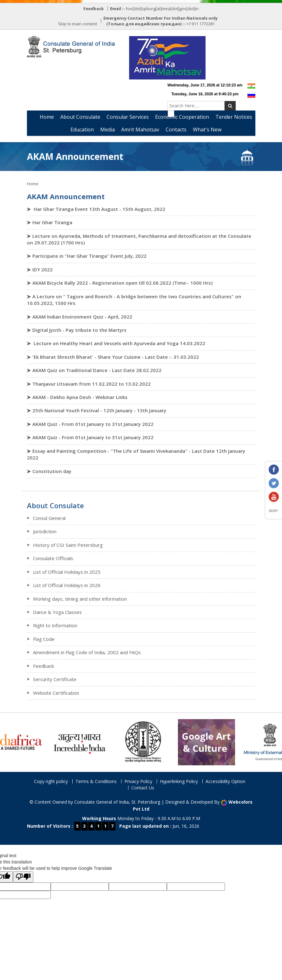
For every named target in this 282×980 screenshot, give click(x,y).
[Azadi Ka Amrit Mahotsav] (167, 58)
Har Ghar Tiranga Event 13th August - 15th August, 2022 (99, 209)
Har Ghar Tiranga (52, 222)
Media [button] (108, 130)
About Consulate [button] (80, 117)
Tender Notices (234, 117)
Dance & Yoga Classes (57, 612)
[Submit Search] (230, 106)
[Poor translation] (23, 877)
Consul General (49, 518)
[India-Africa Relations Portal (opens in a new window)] (29, 742)
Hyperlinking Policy (179, 781)
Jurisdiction (45, 531)
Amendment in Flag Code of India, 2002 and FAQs (87, 652)
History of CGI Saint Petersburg (68, 545)
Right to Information (55, 625)
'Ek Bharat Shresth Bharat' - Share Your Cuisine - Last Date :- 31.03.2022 (116, 357)
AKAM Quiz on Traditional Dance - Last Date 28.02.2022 (97, 370)
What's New (207, 130)
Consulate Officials (53, 558)
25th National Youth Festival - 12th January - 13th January (99, 410)
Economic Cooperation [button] (182, 117)
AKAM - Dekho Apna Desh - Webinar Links (80, 397)
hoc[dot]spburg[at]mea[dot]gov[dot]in (162, 9)
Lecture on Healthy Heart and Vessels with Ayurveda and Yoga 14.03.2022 (119, 343)
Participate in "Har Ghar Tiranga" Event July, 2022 (89, 256)
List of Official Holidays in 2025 (67, 572)
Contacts (176, 130)
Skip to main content (78, 24)
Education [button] (82, 130)
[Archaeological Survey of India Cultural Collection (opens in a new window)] (219, 742)
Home (47, 117)
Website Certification (56, 693)
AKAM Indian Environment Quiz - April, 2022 (82, 317)
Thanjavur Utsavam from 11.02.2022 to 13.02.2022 (92, 384)
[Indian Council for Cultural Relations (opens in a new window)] (156, 742)
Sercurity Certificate (55, 679)
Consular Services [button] (128, 117)
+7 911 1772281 (200, 24)
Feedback (43, 666)
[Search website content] (196, 106)
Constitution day (52, 471)
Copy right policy (51, 781)
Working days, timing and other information (80, 599)
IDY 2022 (43, 269)
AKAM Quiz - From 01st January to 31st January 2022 (93, 424)
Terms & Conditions (96, 781)
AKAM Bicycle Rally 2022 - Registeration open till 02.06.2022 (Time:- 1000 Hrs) (122, 283)
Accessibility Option (225, 781)
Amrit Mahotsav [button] (140, 130)
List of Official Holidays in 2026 (67, 585)
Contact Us (143, 788)
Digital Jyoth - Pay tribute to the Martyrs (79, 330)
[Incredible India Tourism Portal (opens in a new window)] (92, 742)
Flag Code (44, 639)
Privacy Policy (138, 781)
